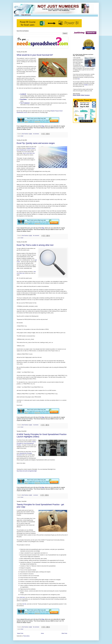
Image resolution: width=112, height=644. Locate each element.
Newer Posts (20, 633)
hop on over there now (29, 153)
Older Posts (64, 633)
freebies (86, 85)
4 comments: (36, 425)
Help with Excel (26, 15)
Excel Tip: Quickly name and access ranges (36, 143)
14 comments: (36, 134)
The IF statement (25, 103)
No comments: (36, 236)
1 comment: (36, 495)
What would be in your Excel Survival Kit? (35, 55)
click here (22, 597)
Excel (22, 136)
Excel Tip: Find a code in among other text (35, 245)
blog (43, 126)
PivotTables (24, 99)
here (79, 79)
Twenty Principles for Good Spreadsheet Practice (26, 443)
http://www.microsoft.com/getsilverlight (27, 471)
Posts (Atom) (26, 636)
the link (24, 604)
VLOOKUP (23, 94)
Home (17, 15)
